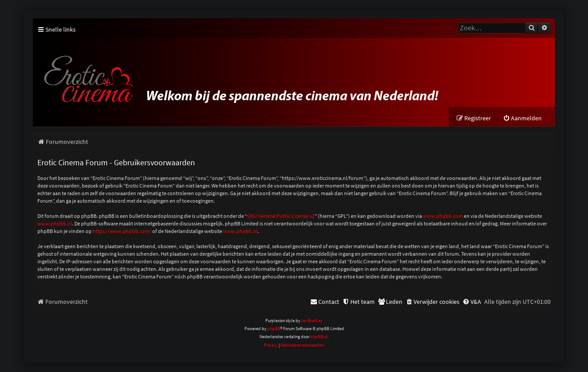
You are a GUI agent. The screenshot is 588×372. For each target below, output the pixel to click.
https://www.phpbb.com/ (122, 231)
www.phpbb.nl (55, 223)
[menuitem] (522, 118)
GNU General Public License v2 (281, 216)
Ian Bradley (312, 321)
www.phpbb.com (443, 216)
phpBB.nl (319, 337)
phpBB (274, 329)
